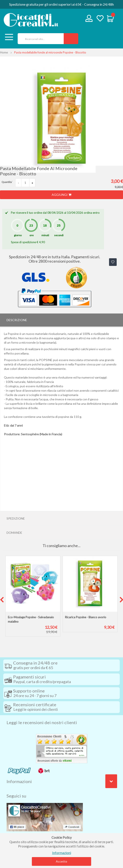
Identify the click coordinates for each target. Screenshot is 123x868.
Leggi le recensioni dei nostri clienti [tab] (42, 722)
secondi (59, 235)
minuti (45, 235)
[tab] (61, 320)
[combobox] (39, 39)
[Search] (71, 39)
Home (4, 52)
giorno (18, 235)
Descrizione (17, 320)
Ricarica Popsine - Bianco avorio (86, 617)
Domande (14, 533)
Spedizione (16, 518)
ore (32, 235)
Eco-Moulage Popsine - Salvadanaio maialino (31, 619)
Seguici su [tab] (16, 796)
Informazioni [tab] (19, 781)
